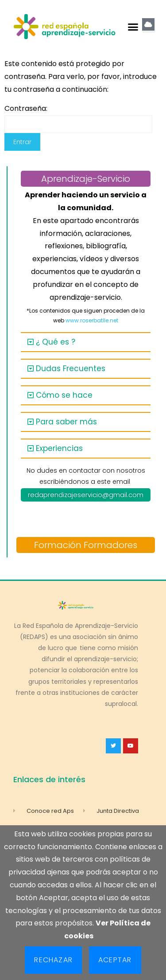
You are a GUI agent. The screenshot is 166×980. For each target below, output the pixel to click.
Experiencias (59, 448)
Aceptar (115, 960)
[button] (133, 27)
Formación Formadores (86, 545)
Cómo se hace (64, 395)
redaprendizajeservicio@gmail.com (86, 495)
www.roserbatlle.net (92, 320)
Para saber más (66, 422)
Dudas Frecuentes (71, 368)
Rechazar (53, 960)
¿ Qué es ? (56, 342)
